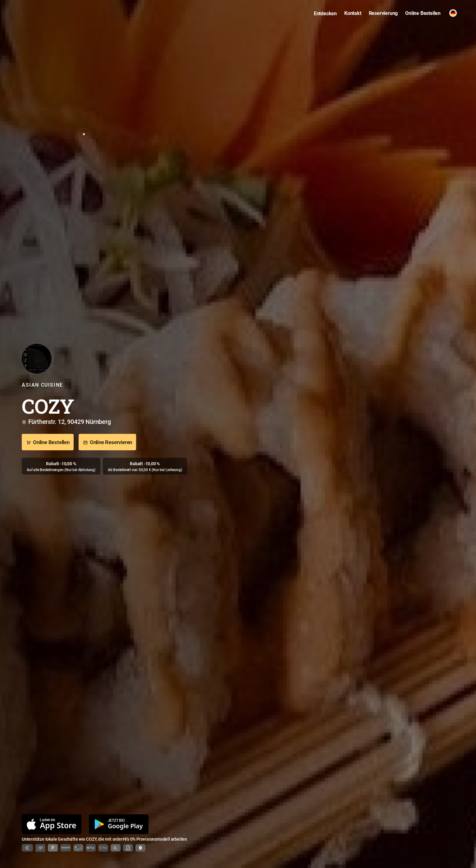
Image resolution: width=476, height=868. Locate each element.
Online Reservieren (107, 443)
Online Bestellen (48, 443)
